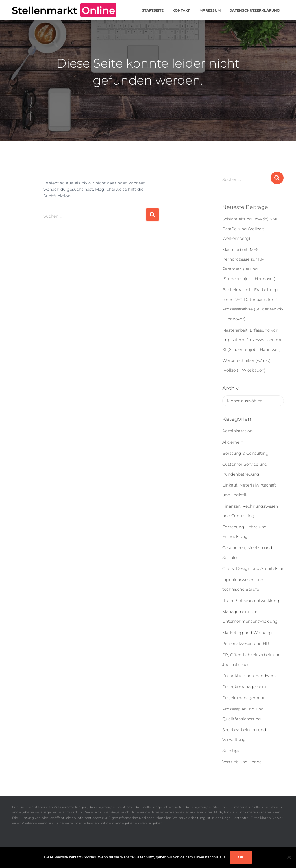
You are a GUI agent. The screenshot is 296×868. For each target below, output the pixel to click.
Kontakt (181, 10)
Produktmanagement (244, 687)
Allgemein (233, 442)
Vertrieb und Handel (243, 762)
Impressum (209, 10)
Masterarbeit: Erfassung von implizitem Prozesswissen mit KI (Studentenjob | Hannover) (253, 340)
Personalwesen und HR (246, 643)
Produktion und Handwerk (249, 676)
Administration (237, 431)
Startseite (153, 10)
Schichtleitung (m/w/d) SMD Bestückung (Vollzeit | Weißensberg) (251, 229)
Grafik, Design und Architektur (253, 568)
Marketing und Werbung (247, 633)
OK (241, 857)
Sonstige (231, 751)
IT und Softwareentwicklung (251, 601)
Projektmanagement (244, 698)
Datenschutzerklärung (254, 10)
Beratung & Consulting (245, 453)
